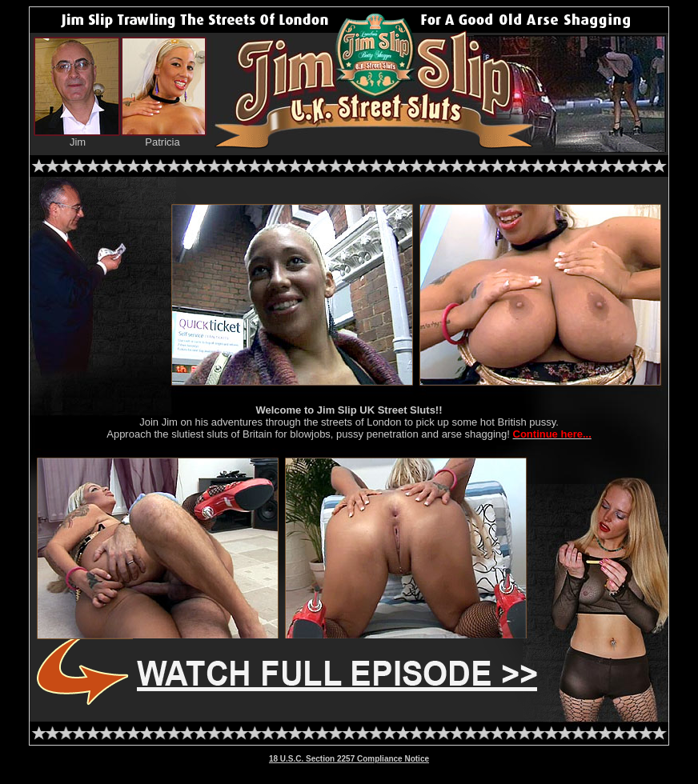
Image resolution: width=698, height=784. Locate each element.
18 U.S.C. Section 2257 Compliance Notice (349, 759)
